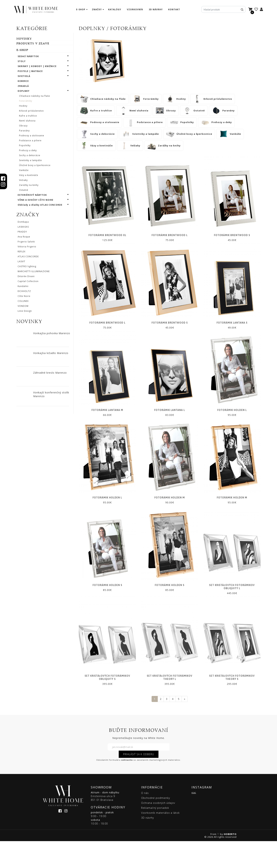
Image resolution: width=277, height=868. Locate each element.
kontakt (174, 9)
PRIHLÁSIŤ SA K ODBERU (139, 781)
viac (194, 819)
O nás (145, 820)
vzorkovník (135, 9)
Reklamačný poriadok (155, 835)
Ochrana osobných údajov (158, 830)
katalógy (115, 9)
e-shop (81, 9)
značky (97, 9)
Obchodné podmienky (156, 825)
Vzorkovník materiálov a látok (160, 840)
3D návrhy (156, 9)
